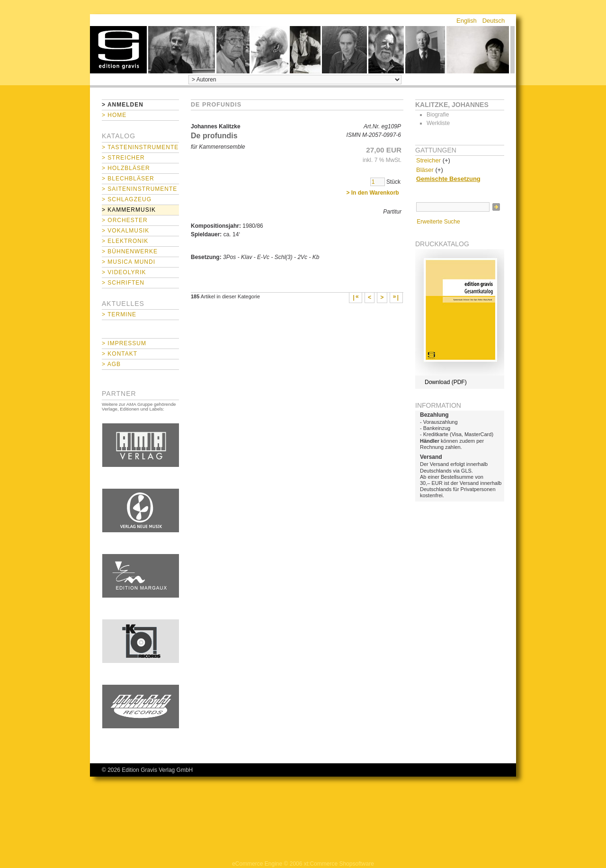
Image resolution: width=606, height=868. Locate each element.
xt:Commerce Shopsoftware (339, 864)
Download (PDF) (446, 382)
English (467, 21)
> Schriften (123, 283)
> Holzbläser (126, 168)
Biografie (438, 115)
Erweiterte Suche (438, 222)
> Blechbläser (128, 179)
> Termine (119, 314)
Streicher (428, 160)
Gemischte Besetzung (448, 179)
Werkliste (438, 123)
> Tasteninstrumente (140, 147)
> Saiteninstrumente (139, 189)
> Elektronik (125, 241)
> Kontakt (120, 354)
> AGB (111, 364)
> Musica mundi (129, 262)
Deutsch (494, 21)
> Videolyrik (124, 272)
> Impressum (124, 343)
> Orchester (125, 220)
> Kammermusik (129, 210)
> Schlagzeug (127, 199)
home (118, 50)
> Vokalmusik (125, 231)
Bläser (425, 170)
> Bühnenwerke (130, 251)
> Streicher (123, 158)
